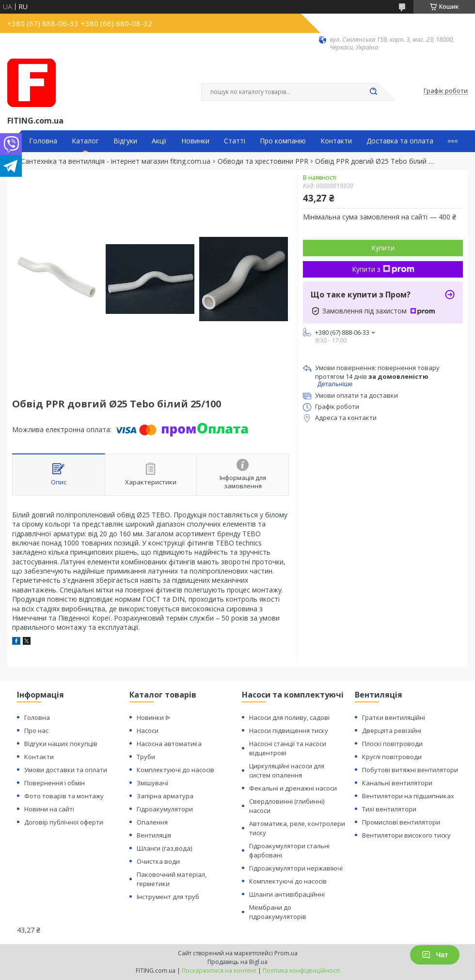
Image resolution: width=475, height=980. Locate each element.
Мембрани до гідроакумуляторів (278, 912)
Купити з (383, 269)
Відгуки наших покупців (61, 744)
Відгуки (125, 141)
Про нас (36, 731)
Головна (43, 141)
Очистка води (158, 861)
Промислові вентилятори (401, 822)
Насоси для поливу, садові (289, 717)
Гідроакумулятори (165, 809)
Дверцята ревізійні (392, 731)
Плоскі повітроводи (392, 744)
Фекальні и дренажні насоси (293, 788)
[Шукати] (373, 92)
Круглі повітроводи (392, 757)
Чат (435, 955)
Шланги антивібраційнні (287, 894)
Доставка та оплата (400, 141)
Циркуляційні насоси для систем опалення (287, 770)
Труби (146, 757)
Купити (383, 248)
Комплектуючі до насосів (175, 770)
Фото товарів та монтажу (64, 796)
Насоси (148, 731)
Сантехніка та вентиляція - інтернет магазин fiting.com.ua (116, 161)
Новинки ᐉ (153, 717)
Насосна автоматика (169, 744)
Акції (159, 141)
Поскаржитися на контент (219, 971)
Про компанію (283, 141)
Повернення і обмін (55, 783)
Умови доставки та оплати (66, 770)
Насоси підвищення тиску (289, 731)
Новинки (195, 141)
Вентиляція (154, 835)
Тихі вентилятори (389, 809)
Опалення (152, 822)
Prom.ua (286, 953)
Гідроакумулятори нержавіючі (296, 868)
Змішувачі (152, 783)
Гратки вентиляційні (394, 717)
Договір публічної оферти (64, 822)
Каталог (85, 141)
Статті (235, 141)
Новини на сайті (49, 809)
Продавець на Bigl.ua (237, 962)
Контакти (336, 141)
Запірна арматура (165, 796)
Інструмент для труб (168, 897)
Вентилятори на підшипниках (408, 796)
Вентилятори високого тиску (406, 835)
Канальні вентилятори (397, 783)
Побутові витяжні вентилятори (410, 770)
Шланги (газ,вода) (164, 848)
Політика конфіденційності (301, 971)
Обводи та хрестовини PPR (263, 161)
